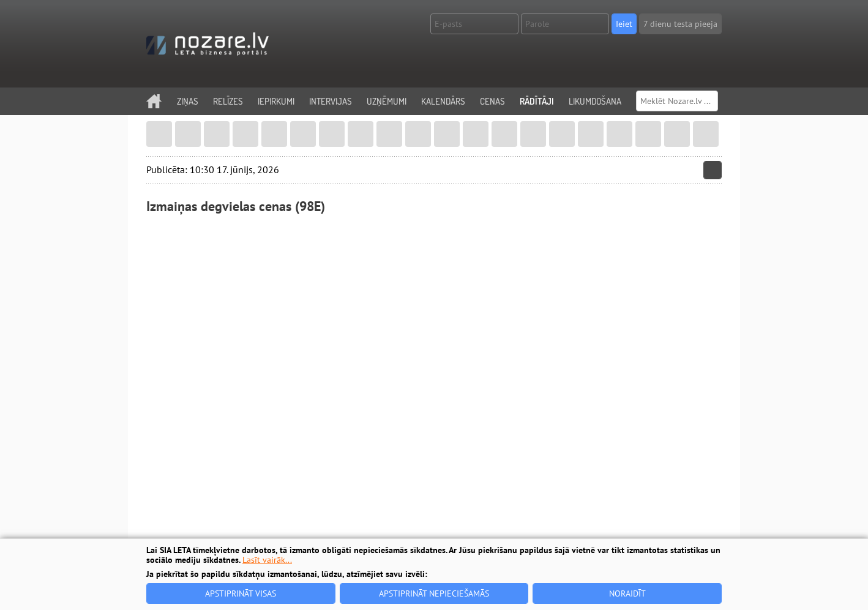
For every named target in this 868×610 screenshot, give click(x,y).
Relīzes (228, 101)
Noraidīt (627, 593)
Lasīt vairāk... (267, 560)
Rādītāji (537, 101)
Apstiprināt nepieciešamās (434, 593)
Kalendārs (443, 101)
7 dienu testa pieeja (680, 24)
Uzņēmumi (387, 101)
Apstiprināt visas (241, 593)
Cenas (492, 101)
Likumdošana (595, 101)
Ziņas (188, 101)
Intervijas (331, 101)
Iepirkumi (276, 101)
